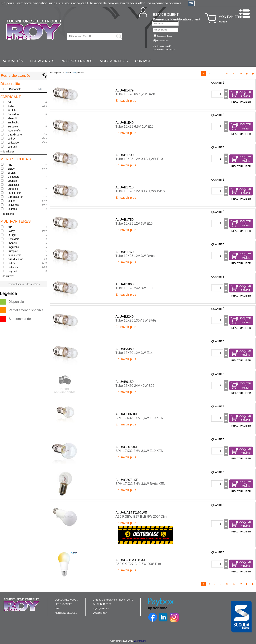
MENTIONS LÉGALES (66, 613)
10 (227, 73)
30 (241, 73)
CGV (57, 609)
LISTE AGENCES (64, 604)
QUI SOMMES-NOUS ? (66, 600)
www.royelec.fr (100, 613)
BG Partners (140, 641)
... (221, 73)
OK (191, 3)
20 (234, 73)
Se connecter (162, 41)
